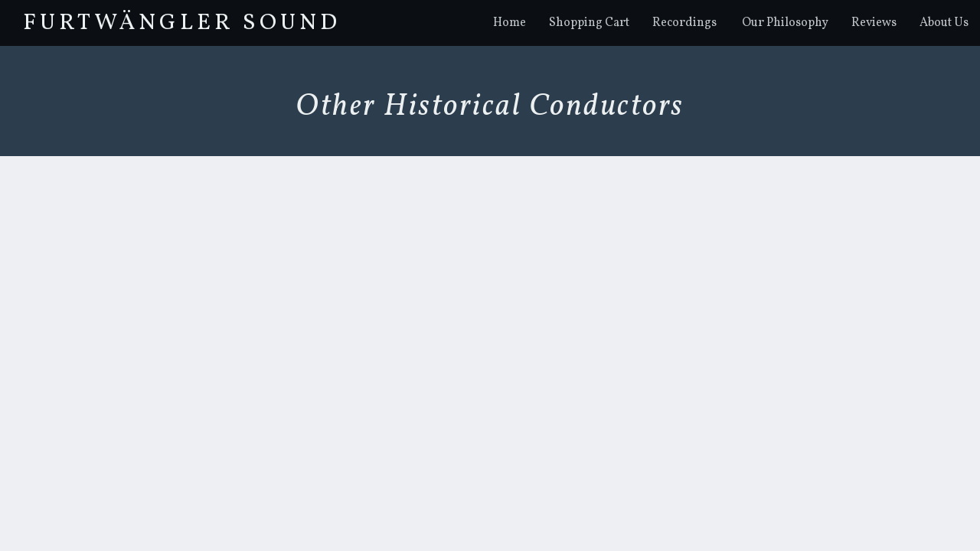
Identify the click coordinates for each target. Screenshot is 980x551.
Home (510, 23)
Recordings (684, 23)
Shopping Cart (589, 23)
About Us (944, 23)
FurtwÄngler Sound (182, 23)
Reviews (874, 23)
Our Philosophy (785, 23)
